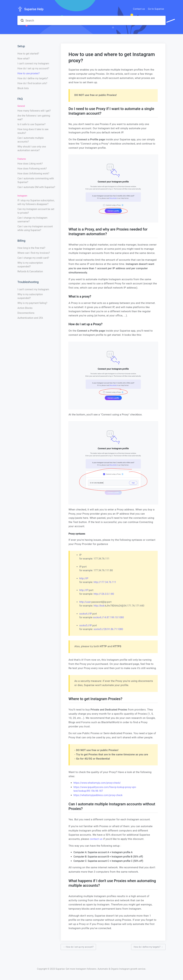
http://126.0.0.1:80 (104, 594)
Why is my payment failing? (32, 303)
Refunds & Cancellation (30, 271)
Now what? (24, 59)
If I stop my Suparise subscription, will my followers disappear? (36, 202)
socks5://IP (86, 625)
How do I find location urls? (32, 83)
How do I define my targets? (33, 78)
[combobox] (92, 20)
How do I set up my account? (33, 68)
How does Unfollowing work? (33, 174)
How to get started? (28, 54)
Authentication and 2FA (30, 318)
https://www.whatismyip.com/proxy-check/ (97, 783)
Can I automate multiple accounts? (31, 140)
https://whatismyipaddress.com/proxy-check (98, 795)
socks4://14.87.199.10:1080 (108, 617)
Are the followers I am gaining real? (34, 118)
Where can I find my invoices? (34, 253)
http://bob (99, 606)
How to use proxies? (29, 73)
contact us (96, 839)
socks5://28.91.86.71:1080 (108, 629)
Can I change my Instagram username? (32, 220)
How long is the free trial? (31, 248)
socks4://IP (86, 614)
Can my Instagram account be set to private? (36, 211)
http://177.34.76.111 (105, 582)
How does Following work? (32, 169)
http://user (85, 602)
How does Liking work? (30, 164)
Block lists (23, 88)
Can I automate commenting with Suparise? (36, 180)
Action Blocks (25, 308)
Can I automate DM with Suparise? (36, 187)
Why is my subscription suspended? (30, 265)
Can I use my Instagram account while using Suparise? (35, 228)
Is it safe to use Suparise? (31, 124)
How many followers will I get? (34, 111)
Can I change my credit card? (33, 258)
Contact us (139, 9)
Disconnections (26, 313)
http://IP (84, 578)
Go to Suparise (156, 9)
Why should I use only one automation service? (32, 148)
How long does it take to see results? (33, 131)
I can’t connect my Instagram (33, 64)
